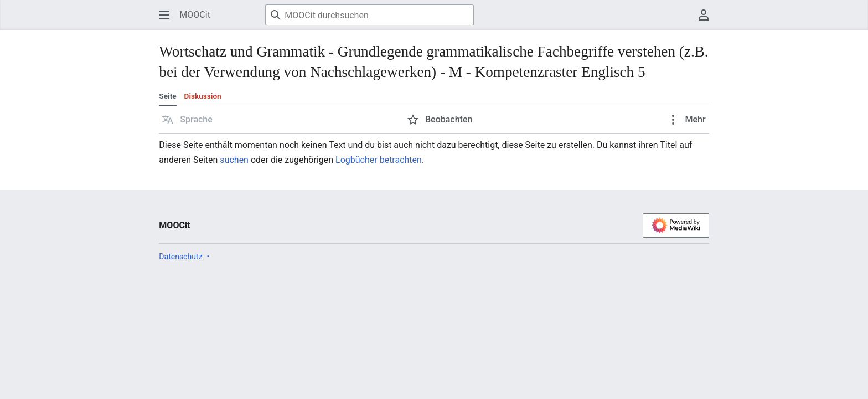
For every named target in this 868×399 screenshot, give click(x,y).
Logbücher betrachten (379, 160)
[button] (187, 120)
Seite (167, 96)
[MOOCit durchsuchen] (370, 15)
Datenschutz (180, 257)
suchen (234, 160)
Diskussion (203, 96)
